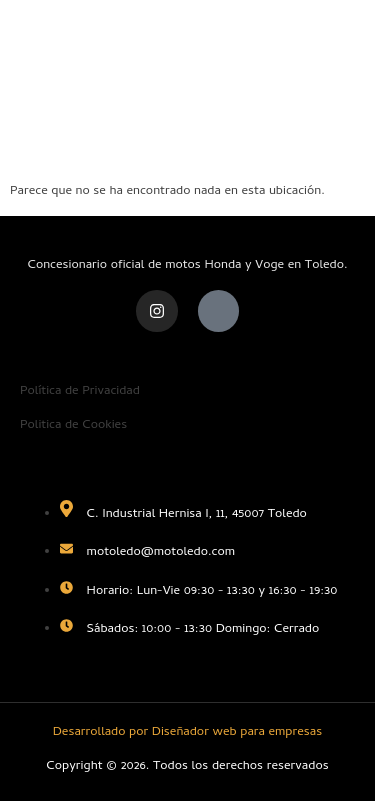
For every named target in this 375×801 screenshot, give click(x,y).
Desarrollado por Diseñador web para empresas (188, 732)
